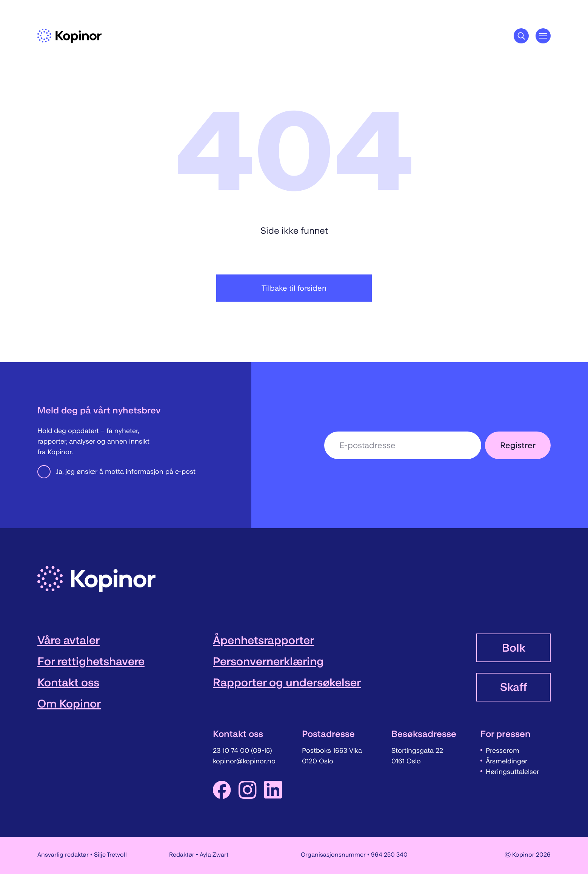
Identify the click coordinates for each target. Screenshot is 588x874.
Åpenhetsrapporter (263, 640)
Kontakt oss (68, 683)
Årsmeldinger (506, 761)
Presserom (503, 751)
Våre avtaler (68, 640)
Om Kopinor (69, 704)
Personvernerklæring (268, 661)
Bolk (514, 648)
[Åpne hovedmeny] (543, 36)
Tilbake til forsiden (294, 288)
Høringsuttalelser (512, 772)
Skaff (513, 687)
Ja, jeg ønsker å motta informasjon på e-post (116, 472)
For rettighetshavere (91, 661)
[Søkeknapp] (521, 36)
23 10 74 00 (232, 751)
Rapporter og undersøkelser (287, 683)
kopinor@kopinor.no (244, 761)
